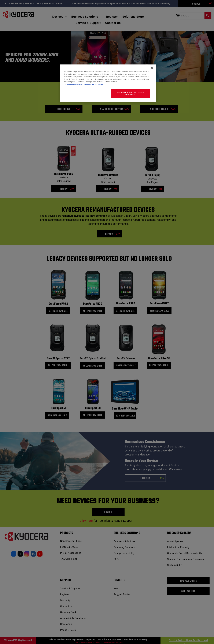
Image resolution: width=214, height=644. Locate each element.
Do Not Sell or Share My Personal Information (130, 93)
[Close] (152, 68)
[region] (108, 83)
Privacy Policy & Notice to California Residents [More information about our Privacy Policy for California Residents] (84, 84)
